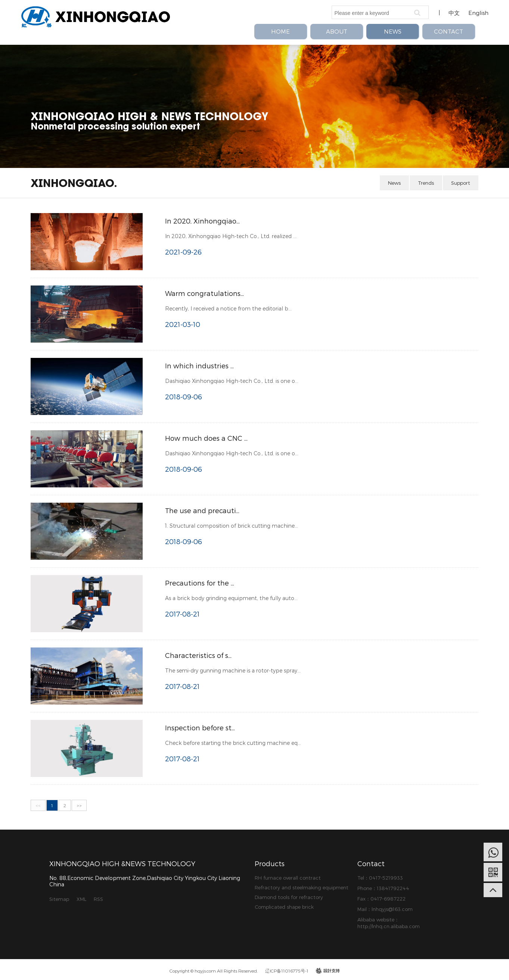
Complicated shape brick (284, 907)
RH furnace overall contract (288, 878)
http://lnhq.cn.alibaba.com (389, 926)
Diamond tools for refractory (289, 897)
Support (461, 183)
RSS (98, 899)
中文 (454, 13)
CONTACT (449, 31)
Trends (426, 183)
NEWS (393, 31)
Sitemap (59, 899)
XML (81, 899)
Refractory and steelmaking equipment (302, 887)
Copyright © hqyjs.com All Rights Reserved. (214, 971)
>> (79, 805)
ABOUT (337, 31)
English (478, 13)
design (328, 971)
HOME (280, 31)
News (394, 183)
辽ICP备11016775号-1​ (287, 971)
